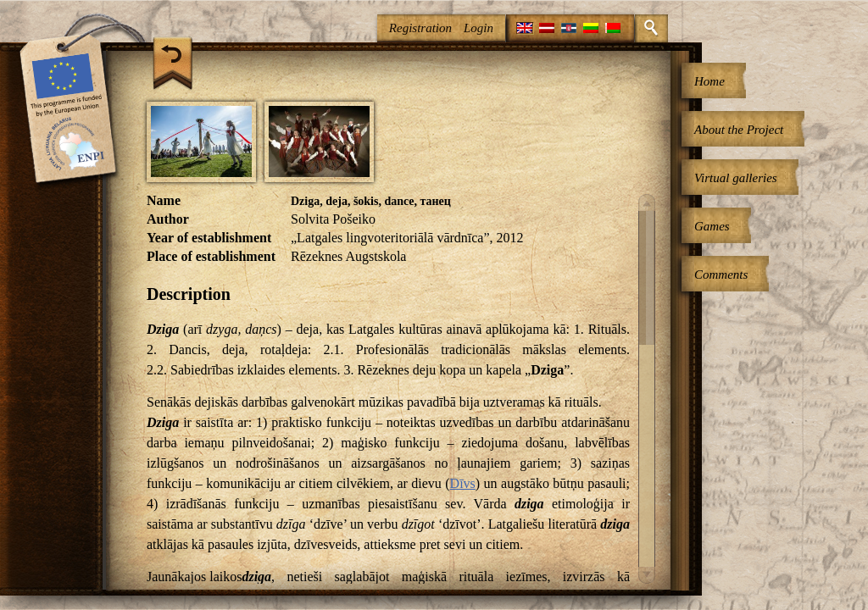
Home (709, 81)
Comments (721, 274)
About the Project (739, 130)
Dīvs (463, 483)
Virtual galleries (736, 178)
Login (479, 28)
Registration (420, 28)
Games (712, 226)
